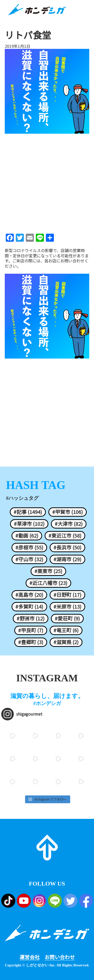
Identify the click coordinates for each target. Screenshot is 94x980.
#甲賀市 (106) (68, 512)
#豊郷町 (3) (31, 642)
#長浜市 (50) (67, 547)
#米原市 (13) (67, 607)
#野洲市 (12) (31, 618)
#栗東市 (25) (48, 571)
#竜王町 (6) (66, 630)
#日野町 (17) (67, 595)
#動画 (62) (27, 536)
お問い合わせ (60, 957)
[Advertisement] (47, 182)
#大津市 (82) (69, 524)
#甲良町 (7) (31, 630)
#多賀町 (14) (29, 607)
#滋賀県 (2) (66, 642)
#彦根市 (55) (29, 547)
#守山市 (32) (29, 559)
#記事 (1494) (28, 512)
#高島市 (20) (29, 595)
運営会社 (30, 957)
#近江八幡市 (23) (48, 583)
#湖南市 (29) (67, 559)
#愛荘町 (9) (67, 618)
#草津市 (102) (29, 524)
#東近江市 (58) (65, 536)
